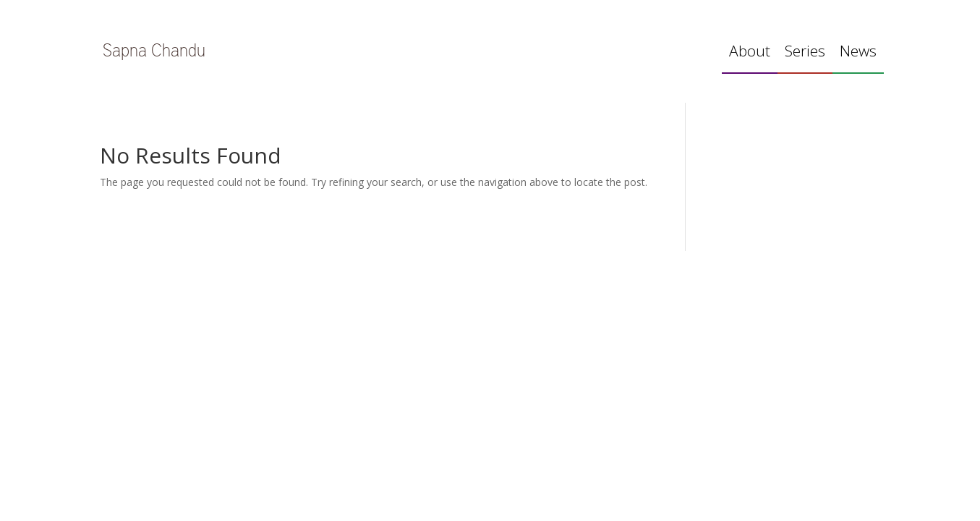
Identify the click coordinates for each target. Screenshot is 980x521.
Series (805, 53)
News (858, 53)
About (750, 53)
